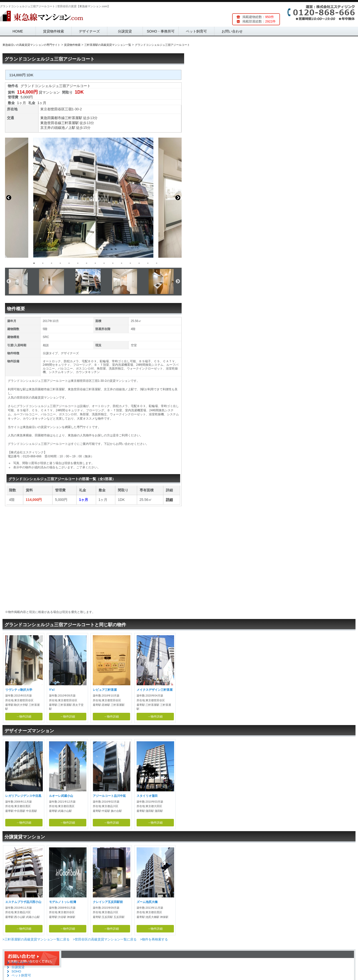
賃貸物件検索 (54, 31)
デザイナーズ (89, 31)
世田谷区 (58, 109)
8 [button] (95, 263)
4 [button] (60, 263)
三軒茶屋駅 (74, 118)
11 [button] (122, 263)
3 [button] (52, 263)
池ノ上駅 (68, 128)
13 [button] (139, 263)
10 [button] (113, 263)
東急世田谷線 (51, 123)
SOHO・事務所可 (161, 31)
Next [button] (178, 198)
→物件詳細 (24, 717)
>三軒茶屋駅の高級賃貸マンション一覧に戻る (36, 939)
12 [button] (130, 263)
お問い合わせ (232, 31)
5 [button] (69, 263)
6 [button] (78, 263)
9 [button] (104, 263)
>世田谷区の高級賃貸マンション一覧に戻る (105, 939)
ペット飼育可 (196, 31)
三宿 (68, 109)
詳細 (169, 500)
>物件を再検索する (154, 939)
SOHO (16, 971)
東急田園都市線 (53, 118)
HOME (18, 31)
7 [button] (87, 263)
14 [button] (148, 263)
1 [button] (34, 263)
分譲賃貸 (125, 31)
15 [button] (157, 263)
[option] (93, 198)
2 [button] (43, 263)
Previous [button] (9, 198)
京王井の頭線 (51, 128)
